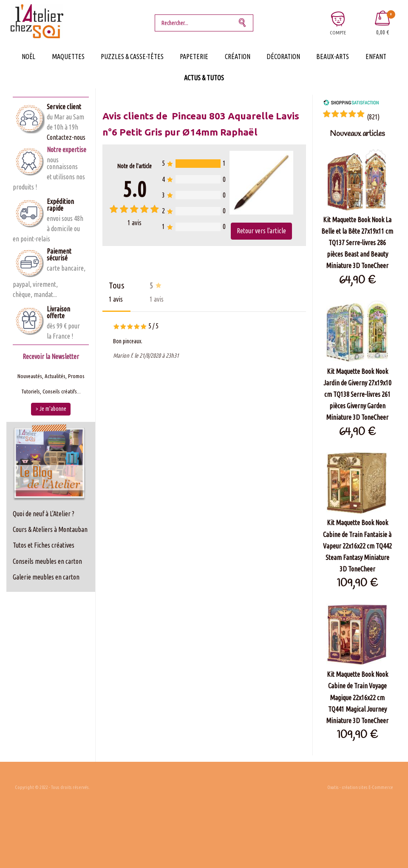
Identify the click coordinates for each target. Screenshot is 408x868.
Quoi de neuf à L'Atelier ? (44, 514)
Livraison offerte (58, 312)
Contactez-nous (66, 137)
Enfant (376, 57)
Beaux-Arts (333, 57)
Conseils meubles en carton (47, 561)
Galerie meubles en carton (46, 577)
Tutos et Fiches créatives (44, 545)
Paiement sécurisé (59, 254)
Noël (28, 57)
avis (135, 223)
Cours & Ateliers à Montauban (50, 529)
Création (238, 57)
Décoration (283, 57)
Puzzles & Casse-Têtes (132, 57)
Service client (64, 107)
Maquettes (68, 57)
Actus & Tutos (204, 78)
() (373, 117)
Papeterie (194, 57)
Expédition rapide (60, 205)
